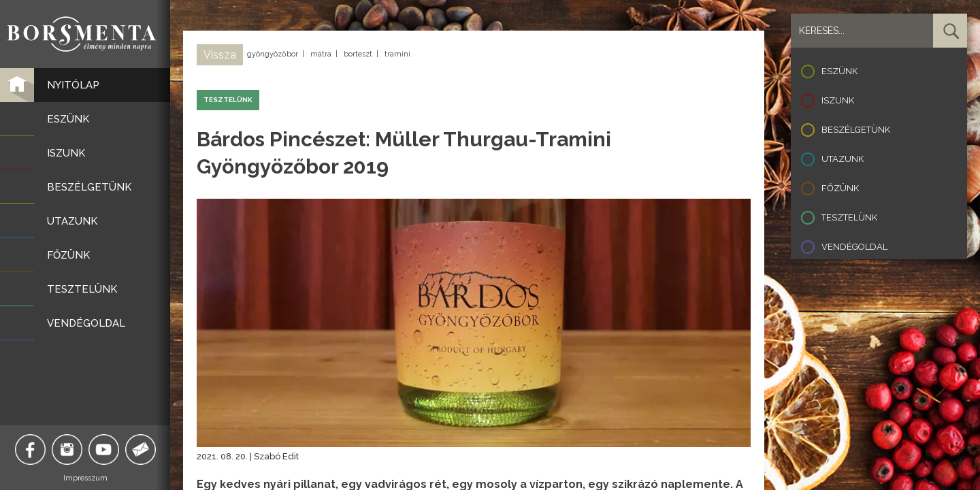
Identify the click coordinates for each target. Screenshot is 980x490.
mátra (321, 54)
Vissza (220, 55)
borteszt (358, 54)
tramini (397, 54)
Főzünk (840, 188)
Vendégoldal (854, 247)
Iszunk (838, 100)
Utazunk (843, 159)
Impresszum (85, 478)
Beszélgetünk (856, 130)
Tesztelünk (849, 217)
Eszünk (839, 71)
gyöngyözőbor (273, 54)
